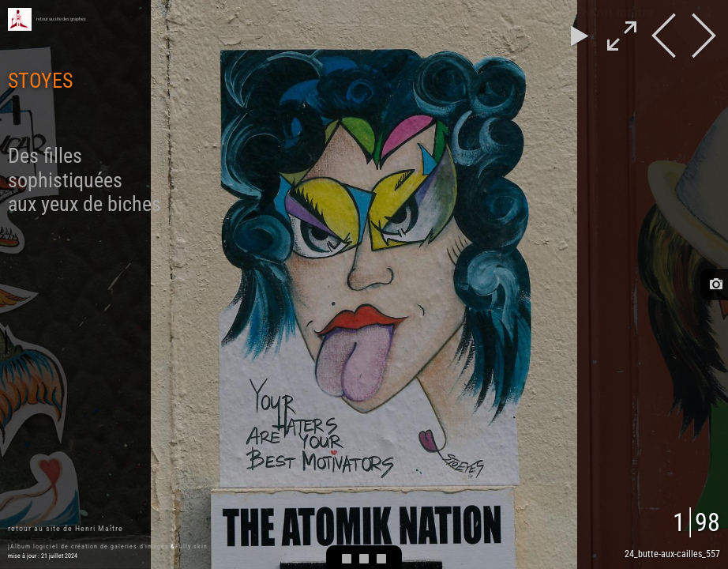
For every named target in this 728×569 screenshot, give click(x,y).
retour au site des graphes (61, 19)
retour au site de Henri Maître (66, 528)
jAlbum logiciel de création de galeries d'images (88, 546)
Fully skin (191, 546)
